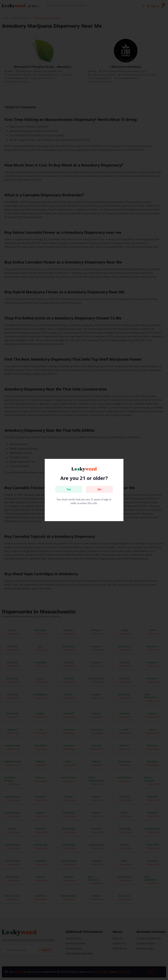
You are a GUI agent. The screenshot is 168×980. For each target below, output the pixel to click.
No (99, 489)
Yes (69, 489)
